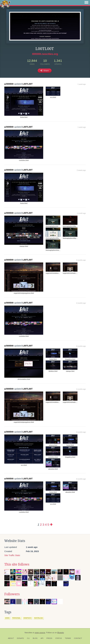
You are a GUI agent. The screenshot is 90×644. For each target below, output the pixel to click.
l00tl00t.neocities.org (45, 54)
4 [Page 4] (46, 525)
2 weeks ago (81, 170)
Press (49, 638)
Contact (78, 638)
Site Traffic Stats (12, 555)
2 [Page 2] (41, 525)
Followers (12, 594)
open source (40, 633)
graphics (27, 618)
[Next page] (51, 525)
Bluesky (61, 633)
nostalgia (38, 618)
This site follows (17, 564)
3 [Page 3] (43, 525)
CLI (28, 638)
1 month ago (81, 213)
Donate (20, 638)
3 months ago (81, 346)
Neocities (29, 633)
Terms (68, 638)
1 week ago (82, 84)
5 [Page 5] (48, 525)
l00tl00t (9, 84)
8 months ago (81, 479)
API (42, 638)
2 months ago (81, 260)
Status (59, 638)
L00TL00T (28, 84)
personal (16, 618)
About (11, 638)
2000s (7, 618)
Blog (35, 638)
